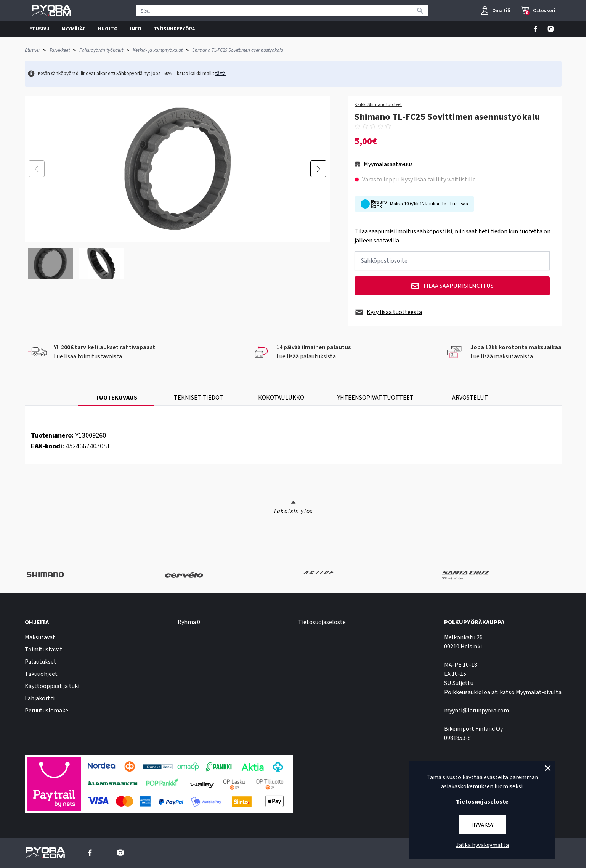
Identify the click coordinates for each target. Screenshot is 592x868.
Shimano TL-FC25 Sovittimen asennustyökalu (238, 50)
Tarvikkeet (59, 50)
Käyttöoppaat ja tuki (52, 686)
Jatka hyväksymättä (482, 845)
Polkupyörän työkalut (101, 50)
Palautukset (41, 662)
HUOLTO (108, 29)
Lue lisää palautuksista (306, 356)
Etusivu (32, 50)
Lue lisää (459, 204)
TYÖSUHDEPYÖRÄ (174, 29)
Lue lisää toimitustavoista (88, 356)
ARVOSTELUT (470, 398)
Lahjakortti (40, 698)
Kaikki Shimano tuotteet (378, 105)
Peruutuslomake (47, 711)
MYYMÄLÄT (74, 29)
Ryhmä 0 (189, 622)
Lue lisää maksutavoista (502, 356)
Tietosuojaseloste (322, 622)
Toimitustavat (44, 650)
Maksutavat (40, 637)
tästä (221, 74)
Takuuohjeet (41, 674)
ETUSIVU (39, 29)
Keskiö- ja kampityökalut (158, 50)
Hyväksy (482, 825)
